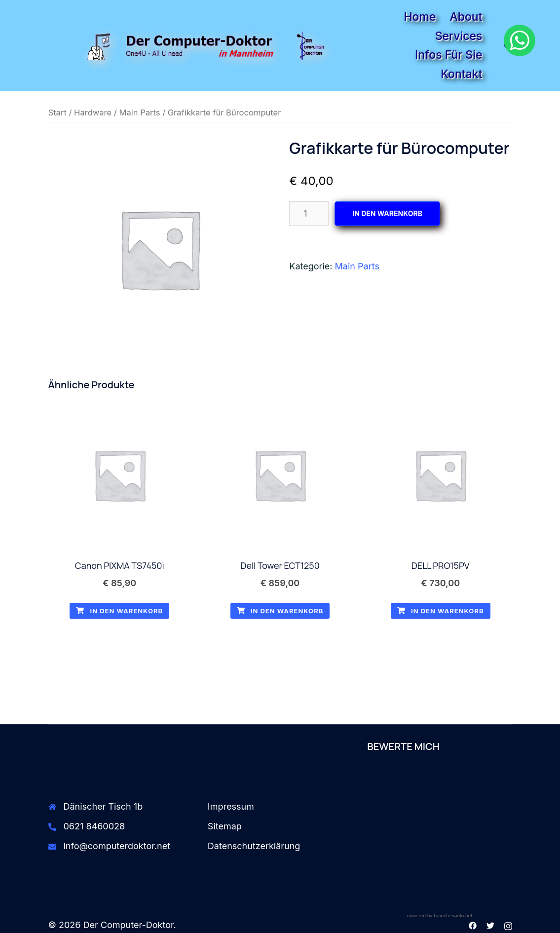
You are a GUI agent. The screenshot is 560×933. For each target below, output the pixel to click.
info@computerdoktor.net (117, 846)
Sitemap (225, 826)
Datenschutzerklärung (254, 846)
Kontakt (461, 74)
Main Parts (139, 112)
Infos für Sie (448, 55)
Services (459, 36)
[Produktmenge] (309, 214)
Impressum (231, 806)
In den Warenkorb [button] (119, 611)
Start (57, 112)
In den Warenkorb (387, 213)
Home (420, 17)
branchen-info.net (453, 916)
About (466, 17)
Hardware (93, 112)
